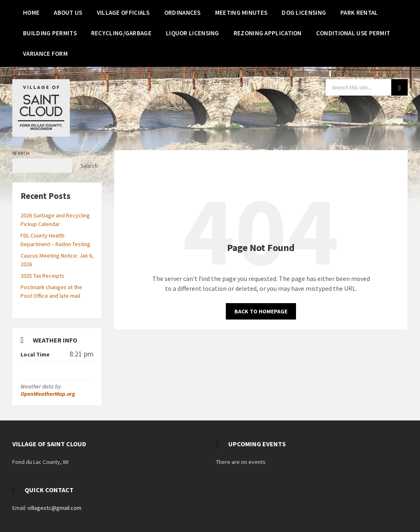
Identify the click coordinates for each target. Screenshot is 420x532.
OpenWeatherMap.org (48, 394)
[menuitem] (31, 12)
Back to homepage (261, 311)
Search (21, 153)
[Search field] (367, 87)
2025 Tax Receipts (42, 276)
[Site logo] (41, 134)
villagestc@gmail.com (54, 508)
